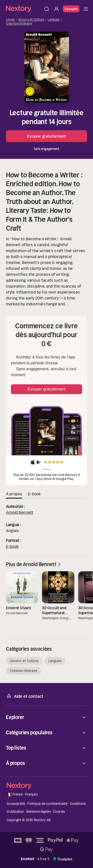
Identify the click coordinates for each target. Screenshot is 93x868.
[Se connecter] (57, 9)
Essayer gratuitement (46, 136)
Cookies (59, 812)
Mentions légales (39, 812)
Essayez (71, 9)
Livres (10, 20)
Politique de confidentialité (48, 804)
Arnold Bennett (20, 512)
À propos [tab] (14, 494)
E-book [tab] (34, 494)
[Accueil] (24, 9)
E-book (12, 546)
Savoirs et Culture (31, 20)
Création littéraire (19, 24)
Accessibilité (16, 804)
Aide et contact (25, 696)
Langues (54, 20)
